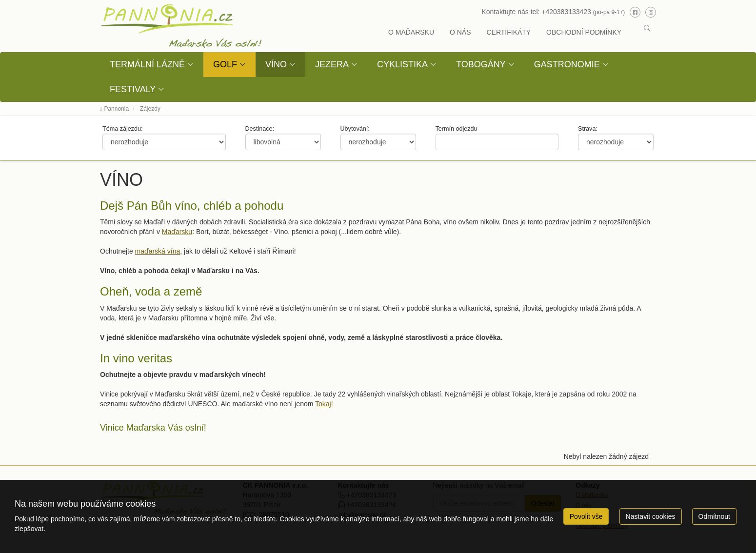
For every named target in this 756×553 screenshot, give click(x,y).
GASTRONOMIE (567, 64)
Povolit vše (586, 516)
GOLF (225, 64)
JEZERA (332, 64)
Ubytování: (355, 129)
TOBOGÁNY (481, 64)
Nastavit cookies (651, 516)
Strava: (588, 129)
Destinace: (260, 129)
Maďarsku (177, 232)
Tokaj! (324, 404)
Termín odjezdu (457, 129)
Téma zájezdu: (123, 129)
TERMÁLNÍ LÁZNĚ (147, 64)
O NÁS (460, 32)
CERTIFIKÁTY (508, 32)
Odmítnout (714, 516)
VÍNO (276, 64)
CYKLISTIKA (402, 64)
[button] (647, 28)
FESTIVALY (133, 89)
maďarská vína (158, 251)
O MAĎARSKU (411, 32)
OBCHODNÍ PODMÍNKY (584, 32)
